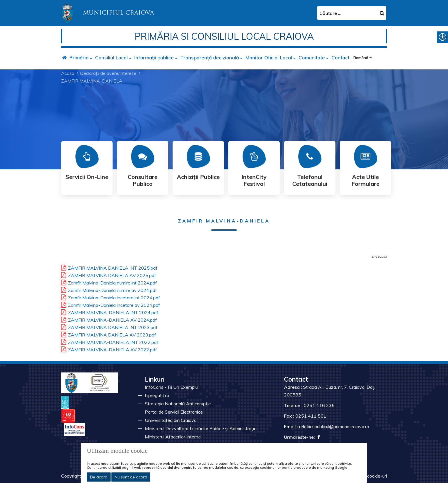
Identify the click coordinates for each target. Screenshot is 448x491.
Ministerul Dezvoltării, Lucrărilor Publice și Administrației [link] (201, 428)
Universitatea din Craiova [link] (171, 420)
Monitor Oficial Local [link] (269, 58)
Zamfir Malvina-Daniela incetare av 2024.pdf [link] (111, 304)
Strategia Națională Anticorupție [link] (178, 404)
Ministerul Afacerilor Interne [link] (173, 437)
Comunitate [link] (312, 58)
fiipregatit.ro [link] (157, 395)
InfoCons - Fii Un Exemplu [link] (171, 387)
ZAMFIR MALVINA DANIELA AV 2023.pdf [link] (109, 334)
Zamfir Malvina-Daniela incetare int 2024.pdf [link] (111, 297)
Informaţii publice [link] (154, 58)
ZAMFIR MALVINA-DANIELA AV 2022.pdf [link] (109, 349)
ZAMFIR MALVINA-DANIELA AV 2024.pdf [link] (109, 319)
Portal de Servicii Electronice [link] (174, 412)
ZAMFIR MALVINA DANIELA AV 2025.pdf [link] (109, 274)
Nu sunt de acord (131, 477)
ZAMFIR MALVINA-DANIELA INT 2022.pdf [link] (110, 341)
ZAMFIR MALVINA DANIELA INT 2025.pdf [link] (109, 267)
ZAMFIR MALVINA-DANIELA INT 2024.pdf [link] (110, 312)
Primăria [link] (79, 58)
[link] (108, 13)
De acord (99, 477)
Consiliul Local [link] (111, 58)
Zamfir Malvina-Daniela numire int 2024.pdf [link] (109, 282)
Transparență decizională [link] (210, 58)
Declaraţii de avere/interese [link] (108, 73)
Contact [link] (340, 58)
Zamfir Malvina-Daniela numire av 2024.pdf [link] (109, 289)
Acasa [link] (68, 73)
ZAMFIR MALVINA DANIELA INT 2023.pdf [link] (109, 326)
